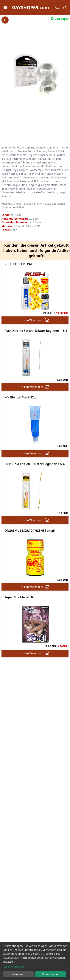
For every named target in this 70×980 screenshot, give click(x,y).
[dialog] (35, 961)
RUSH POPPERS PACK (20, 264)
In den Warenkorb (35, 320)
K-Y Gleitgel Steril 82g (20, 397)
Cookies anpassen (14, 967)
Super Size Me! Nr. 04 (20, 597)
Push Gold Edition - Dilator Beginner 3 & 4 (35, 464)
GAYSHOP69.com (30, 7)
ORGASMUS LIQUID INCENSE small (30, 531)
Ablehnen (18, 974)
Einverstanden (51, 974)
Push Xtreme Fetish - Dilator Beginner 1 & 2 (36, 331)
